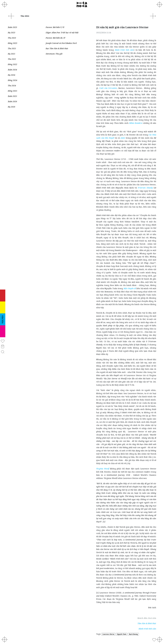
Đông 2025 (12, 91)
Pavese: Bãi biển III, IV (55, 38)
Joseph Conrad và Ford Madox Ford (61, 43)
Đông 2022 (12, 64)
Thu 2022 (12, 59)
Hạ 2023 (11, 33)
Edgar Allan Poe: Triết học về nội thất (62, 33)
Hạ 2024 (11, 75)
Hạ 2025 (11, 54)
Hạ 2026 (11, 107)
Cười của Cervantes (108, 88)
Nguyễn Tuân (122, 634)
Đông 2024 (12, 80)
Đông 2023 (12, 43)
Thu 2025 (12, 48)
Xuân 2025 (12, 96)
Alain (123, 138)
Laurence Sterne (108, 634)
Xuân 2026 (12, 101)
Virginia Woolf (103, 469)
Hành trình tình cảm (124, 50)
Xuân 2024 (12, 70)
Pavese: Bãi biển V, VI (55, 27)
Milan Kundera (136, 123)
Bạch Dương (133, 634)
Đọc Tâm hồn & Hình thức (57, 48)
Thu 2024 (12, 86)
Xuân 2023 (12, 27)
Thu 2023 (12, 38)
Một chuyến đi (130, 288)
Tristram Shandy (145, 188)
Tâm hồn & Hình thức (147, 623)
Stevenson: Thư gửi (54, 54)
